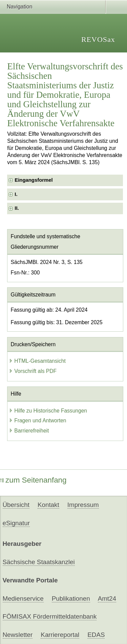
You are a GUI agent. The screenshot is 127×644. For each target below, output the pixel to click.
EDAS (96, 635)
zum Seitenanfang (33, 480)
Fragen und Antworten (37, 420)
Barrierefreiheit (29, 431)
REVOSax (98, 39)
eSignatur (16, 523)
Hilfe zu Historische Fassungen (48, 411)
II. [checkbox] (17, 208)
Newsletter (18, 635)
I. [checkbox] (16, 194)
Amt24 (107, 598)
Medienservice (23, 598)
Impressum (83, 505)
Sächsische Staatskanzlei (39, 562)
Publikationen (71, 598)
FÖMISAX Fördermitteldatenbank (50, 616)
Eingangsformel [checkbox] (34, 180)
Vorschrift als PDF (33, 371)
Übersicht (16, 505)
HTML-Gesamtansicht (37, 361)
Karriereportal (60, 635)
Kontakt (48, 505)
